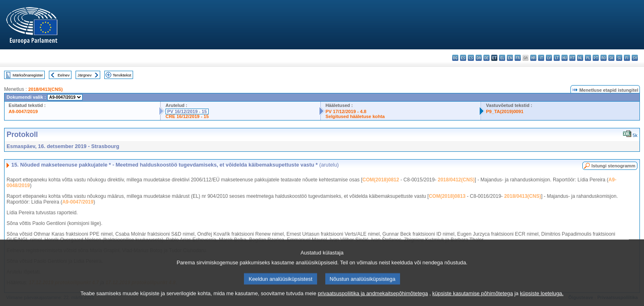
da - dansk (479, 58)
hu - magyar (565, 58)
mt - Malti (572, 58)
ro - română (604, 58)
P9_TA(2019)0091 (505, 111)
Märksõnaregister (28, 75)
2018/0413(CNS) (46, 89)
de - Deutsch (486, 58)
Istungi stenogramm (613, 166)
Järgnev (85, 75)
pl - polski (588, 58)
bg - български (455, 58)
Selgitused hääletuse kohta (355, 116)
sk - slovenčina (611, 58)
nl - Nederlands (580, 58)
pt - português (596, 58)
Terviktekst (122, 75)
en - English (510, 58)
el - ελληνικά (502, 58)
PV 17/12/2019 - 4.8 (346, 111)
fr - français (518, 58)
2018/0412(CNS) (456, 180)
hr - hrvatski (533, 58)
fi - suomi (627, 58)
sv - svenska (635, 58)
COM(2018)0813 (447, 196)
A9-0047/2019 (23, 111)
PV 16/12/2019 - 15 (187, 111)
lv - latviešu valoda (549, 58)
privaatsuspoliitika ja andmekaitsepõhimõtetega (373, 300)
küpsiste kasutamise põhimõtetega (473, 300)
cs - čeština (471, 58)
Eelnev (63, 75)
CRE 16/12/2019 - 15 (187, 116)
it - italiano (541, 58)
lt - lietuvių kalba (557, 58)
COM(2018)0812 (381, 180)
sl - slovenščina (619, 58)
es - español (463, 58)
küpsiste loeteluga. (542, 300)
